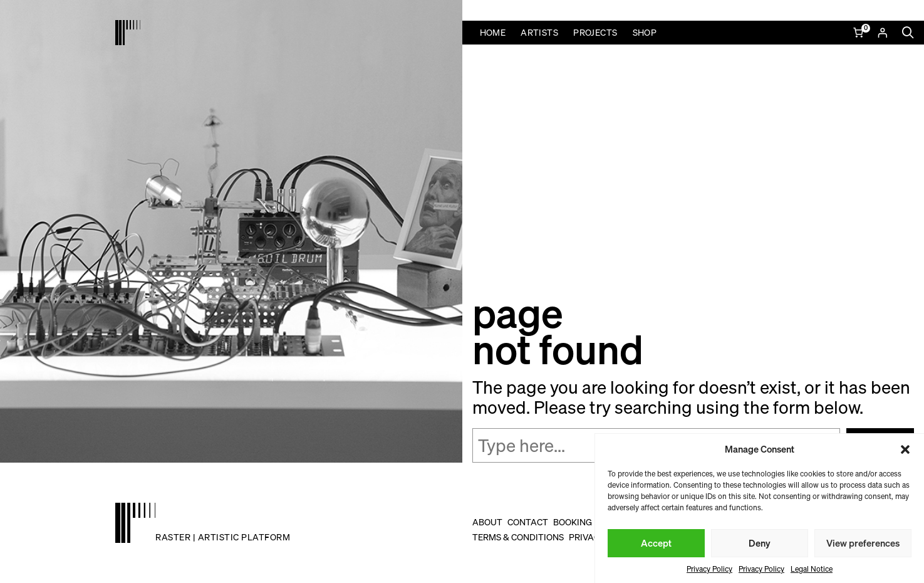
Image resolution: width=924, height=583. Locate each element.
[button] (905, 449)
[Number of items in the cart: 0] (859, 33)
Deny (760, 543)
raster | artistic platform (223, 537)
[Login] (882, 33)
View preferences (863, 543)
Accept (656, 543)
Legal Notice (812, 569)
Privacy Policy (709, 569)
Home (493, 32)
